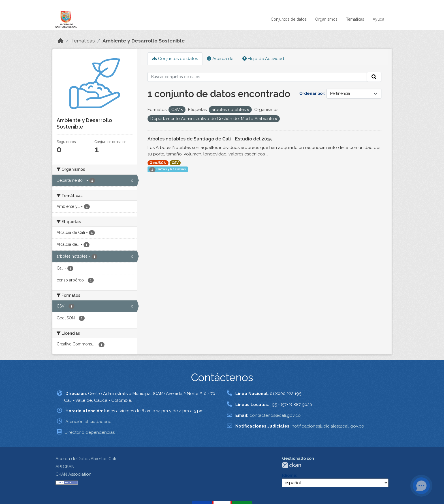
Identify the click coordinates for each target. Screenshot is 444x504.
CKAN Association (73, 474)
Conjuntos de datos (289, 19)
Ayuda (378, 19)
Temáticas (355, 19)
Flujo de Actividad (263, 59)
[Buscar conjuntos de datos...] (257, 77)
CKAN (292, 465)
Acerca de (220, 59)
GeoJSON (158, 163)
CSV (175, 163)
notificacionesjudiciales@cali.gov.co (328, 426)
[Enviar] (374, 77)
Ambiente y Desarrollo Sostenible (144, 41)
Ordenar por (312, 93)
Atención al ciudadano (88, 422)
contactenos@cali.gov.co (275, 415)
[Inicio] (61, 41)
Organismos (326, 19)
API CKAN (65, 467)
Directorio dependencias (90, 432)
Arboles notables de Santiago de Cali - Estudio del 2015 (210, 139)
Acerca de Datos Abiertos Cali (86, 459)
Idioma (289, 475)
